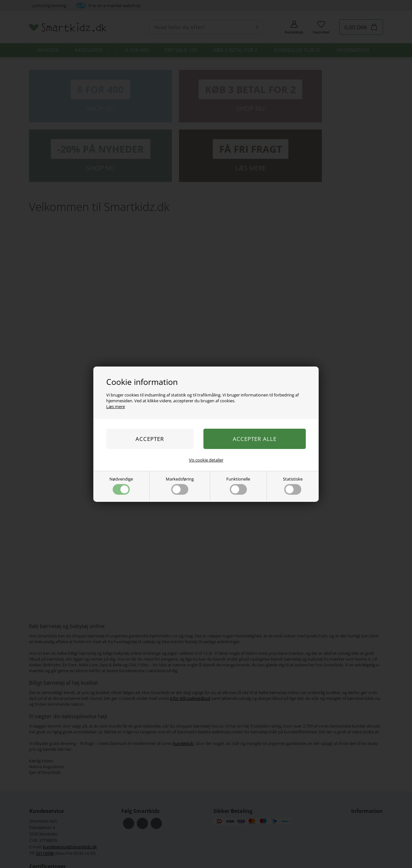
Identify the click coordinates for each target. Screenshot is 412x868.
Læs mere (116, 406)
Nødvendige (121, 485)
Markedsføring (180, 485)
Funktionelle (238, 485)
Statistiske (293, 485)
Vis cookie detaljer (206, 460)
